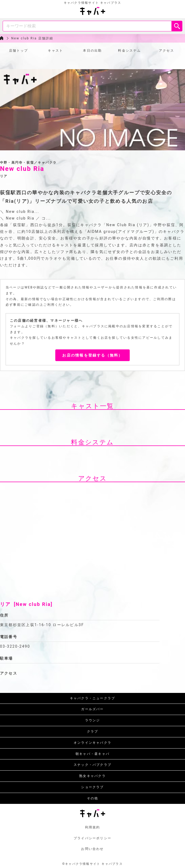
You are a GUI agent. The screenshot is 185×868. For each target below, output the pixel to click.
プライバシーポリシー (93, 838)
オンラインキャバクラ (93, 743)
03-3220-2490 (15, 646)
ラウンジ (93, 720)
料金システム (129, 51)
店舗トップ (18, 51)
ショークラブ (92, 787)
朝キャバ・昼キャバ (93, 754)
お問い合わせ (92, 849)
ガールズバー (92, 709)
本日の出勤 (92, 51)
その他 (93, 798)
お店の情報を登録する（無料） (92, 355)
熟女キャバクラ (93, 776)
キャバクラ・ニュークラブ (93, 698)
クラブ (93, 731)
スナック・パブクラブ (93, 765)
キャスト (55, 51)
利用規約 (93, 827)
